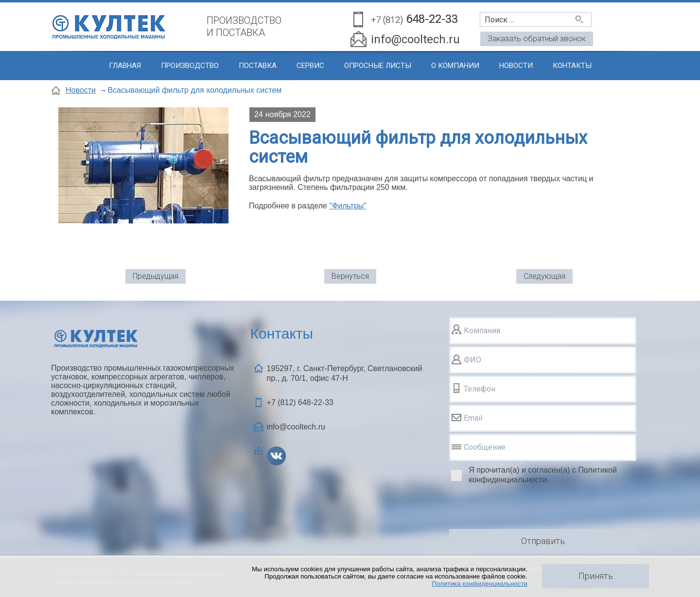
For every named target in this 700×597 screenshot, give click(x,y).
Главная (125, 66)
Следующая (544, 276)
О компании (455, 66)
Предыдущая (156, 276)
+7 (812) (300, 402)
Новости (516, 66)
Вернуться (350, 276)
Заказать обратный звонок (537, 39)
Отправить (543, 541)
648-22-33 (414, 20)
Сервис (310, 66)
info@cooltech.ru (415, 39)
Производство (190, 66)
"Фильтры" (348, 206)
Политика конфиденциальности (480, 584)
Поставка (258, 66)
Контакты (572, 66)
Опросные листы (378, 66)
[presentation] (523, 508)
